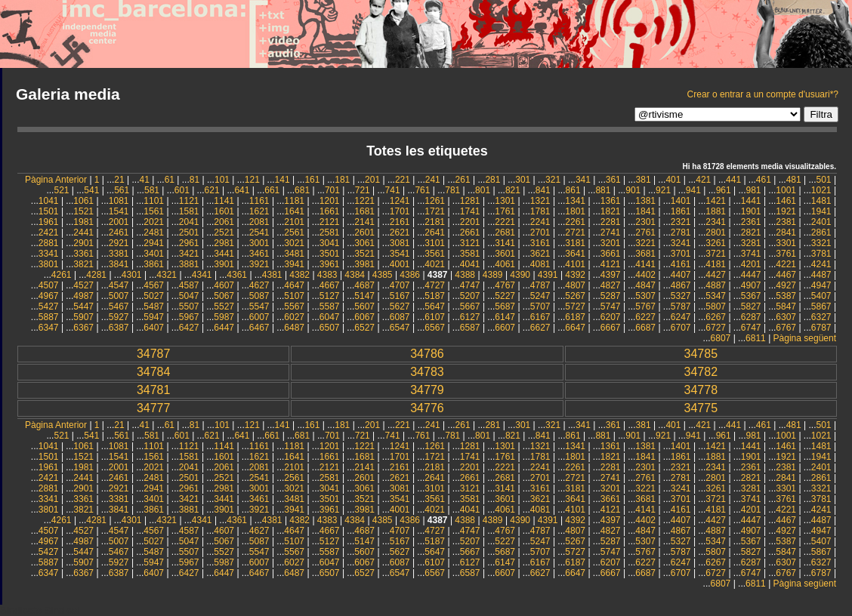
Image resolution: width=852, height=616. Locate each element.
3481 (294, 254)
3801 (49, 264)
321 (553, 180)
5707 (540, 306)
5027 (154, 296)
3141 (505, 243)
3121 (470, 243)
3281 (751, 243)
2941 (154, 243)
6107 (435, 317)
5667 (470, 306)
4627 (259, 285)
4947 (821, 285)
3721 (716, 254)
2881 (49, 243)
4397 (611, 275)
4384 (355, 275)
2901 (83, 243)
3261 (716, 243)
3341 (49, 254)
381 (644, 180)
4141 (645, 264)
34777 (154, 408)
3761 (786, 254)
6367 (83, 328)
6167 (540, 317)
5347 (716, 296)
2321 (681, 222)
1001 (786, 190)
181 (342, 180)
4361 (237, 275)
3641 (575, 254)
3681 (645, 254)
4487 (821, 275)
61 (170, 180)
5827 (751, 306)
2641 (435, 233)
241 (433, 180)
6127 (470, 317)
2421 (49, 233)
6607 (505, 328)
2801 (716, 233)
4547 (119, 285)
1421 (716, 201)
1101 (154, 201)
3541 (400, 254)
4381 (272, 275)
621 (212, 190)
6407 (154, 328)
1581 (189, 211)
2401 (821, 222)
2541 (259, 233)
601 (182, 190)
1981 (83, 222)
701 (332, 190)
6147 (505, 317)
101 (222, 180)
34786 (427, 354)
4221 (786, 264)
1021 (821, 190)
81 (194, 180)
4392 (575, 275)
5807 (716, 306)
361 (613, 180)
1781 (540, 211)
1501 (49, 211)
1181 (294, 201)
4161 (681, 264)
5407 (821, 296)
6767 (786, 328)
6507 (330, 328)
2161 (400, 222)
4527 (83, 285)
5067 (224, 296)
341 (583, 180)
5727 (575, 306)
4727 (435, 285)
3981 (364, 264)
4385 (383, 275)
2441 (83, 233)
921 (663, 190)
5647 (435, 306)
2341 (716, 222)
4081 (540, 264)
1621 (259, 211)
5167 (400, 296)
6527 (364, 328)
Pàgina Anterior (56, 180)
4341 (202, 275)
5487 (154, 306)
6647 (575, 328)
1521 (83, 211)
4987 (83, 296)
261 (463, 180)
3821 (83, 264)
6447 (224, 328)
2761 (645, 233)
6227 (645, 317)
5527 (224, 306)
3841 (119, 264)
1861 (681, 211)
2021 (154, 222)
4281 (96, 275)
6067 (364, 317)
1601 (224, 211)
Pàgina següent (805, 338)
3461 (259, 254)
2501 (189, 233)
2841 (786, 233)
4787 (540, 285)
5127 (330, 296)
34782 (701, 372)
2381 (786, 222)
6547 (400, 328)
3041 (330, 243)
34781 (154, 390)
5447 (83, 306)
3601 (505, 254)
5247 (540, 296)
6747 (751, 328)
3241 (681, 243)
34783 (427, 372)
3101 (435, 243)
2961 (189, 243)
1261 (435, 201)
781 (452, 190)
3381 (119, 254)
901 (633, 190)
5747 (611, 306)
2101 (294, 222)
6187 (575, 317)
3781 (821, 254)
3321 (821, 243)
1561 (154, 211)
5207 (470, 296)
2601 (364, 233)
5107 (294, 296)
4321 (167, 275)
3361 (83, 254)
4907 (751, 285)
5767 (645, 306)
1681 (364, 211)
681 (302, 190)
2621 (400, 233)
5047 (189, 296)
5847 (786, 306)
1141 (224, 201)
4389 (493, 275)
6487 (294, 328)
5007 (119, 296)
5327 (681, 296)
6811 (756, 338)
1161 (259, 201)
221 (403, 180)
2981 (224, 243)
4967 (49, 296)
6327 (821, 317)
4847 (645, 285)
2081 (259, 222)
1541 (119, 211)
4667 (330, 285)
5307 (645, 296)
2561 (294, 233)
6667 (611, 328)
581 (152, 190)
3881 (189, 264)
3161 (540, 243)
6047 (330, 317)
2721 (575, 233)
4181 (716, 264)
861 (573, 190)
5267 (575, 296)
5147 (364, 296)
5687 (505, 306)
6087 (400, 317)
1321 (540, 201)
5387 (786, 296)
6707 (681, 328)
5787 (681, 306)
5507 (189, 306)
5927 (119, 317)
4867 (681, 285)
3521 (364, 254)
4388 (465, 275)
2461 (119, 233)
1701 (400, 211)
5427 (49, 306)
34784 (154, 372)
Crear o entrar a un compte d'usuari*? (763, 94)
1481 (821, 201)
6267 (716, 317)
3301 (786, 243)
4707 (400, 285)
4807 (575, 285)
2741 (611, 233)
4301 (132, 275)
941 (693, 190)
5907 (83, 317)
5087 (259, 296)
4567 (154, 285)
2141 (364, 222)
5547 (259, 306)
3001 (259, 243)
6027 (294, 317)
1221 (364, 201)
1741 (470, 211)
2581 (330, 233)
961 (724, 190)
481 (794, 180)
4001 (400, 264)
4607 (224, 285)
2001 (119, 222)
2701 (540, 233)
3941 (294, 264)
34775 (701, 408)
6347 (49, 328)
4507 (49, 285)
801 (483, 190)
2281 (611, 222)
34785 (701, 354)
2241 (540, 222)
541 (91, 190)
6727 (716, 328)
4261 (62, 275)
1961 (49, 222)
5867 (821, 306)
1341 (575, 201)
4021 (435, 264)
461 (764, 180)
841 (543, 190)
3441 (224, 254)
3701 (681, 254)
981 (754, 190)
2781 (681, 233)
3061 (364, 243)
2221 (505, 222)
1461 (786, 201)
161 (312, 180)
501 (824, 180)
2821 (751, 233)
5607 (364, 306)
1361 (611, 201)
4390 (520, 275)
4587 (189, 285)
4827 (611, 285)
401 (673, 180)
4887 (716, 285)
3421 (189, 254)
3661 (611, 254)
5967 (189, 317)
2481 (154, 233)
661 (272, 190)
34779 (427, 390)
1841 (645, 211)
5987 (224, 317)
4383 (327, 275)
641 (242, 190)
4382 (299, 275)
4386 (410, 275)
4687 (364, 285)
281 (492, 180)
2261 (575, 222)
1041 (49, 201)
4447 (751, 275)
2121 (330, 222)
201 (372, 180)
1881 (716, 211)
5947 (154, 317)
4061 (505, 264)
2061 (224, 222)
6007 (259, 317)
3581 (470, 254)
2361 (751, 222)
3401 (154, 254)
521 (61, 190)
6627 (540, 328)
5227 (505, 296)
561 (122, 190)
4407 (681, 275)
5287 (611, 296)
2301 (645, 222)
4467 (786, 275)
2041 (189, 222)
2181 (435, 222)
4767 (505, 285)
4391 (548, 275)
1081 (119, 201)
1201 (330, 201)
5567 (294, 306)
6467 (259, 328)
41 (144, 180)
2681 (505, 233)
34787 (154, 354)
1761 (505, 211)
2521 (224, 233)
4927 (786, 285)
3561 (435, 254)
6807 (721, 338)
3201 (611, 243)
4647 (294, 285)
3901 (224, 264)
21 (119, 180)
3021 (294, 243)
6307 (786, 317)
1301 (505, 201)
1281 (470, 201)
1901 (751, 211)
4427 (716, 275)
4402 (645, 275)
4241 (821, 264)
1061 (83, 201)
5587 (330, 306)
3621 (540, 254)
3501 (330, 254)
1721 (435, 211)
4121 (611, 264)
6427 (189, 328)
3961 (330, 264)
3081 (400, 243)
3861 (154, 264)
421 (703, 180)
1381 (645, 201)
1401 (681, 201)
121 (252, 180)
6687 (645, 328)
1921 (786, 211)
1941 (821, 211)
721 (363, 190)
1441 (751, 201)
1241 (400, 201)
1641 (294, 211)
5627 (400, 306)
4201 (751, 264)
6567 (435, 328)
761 (422, 190)
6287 (751, 317)
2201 (470, 222)
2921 (119, 243)
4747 (470, 285)
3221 (645, 243)
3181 (575, 243)
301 (523, 180)
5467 (119, 306)
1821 (611, 211)
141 (282, 180)
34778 (701, 390)
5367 (751, 296)
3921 (259, 264)
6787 (821, 328)
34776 (427, 408)
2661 (470, 233)
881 (603, 190)
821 (513, 190)
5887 (49, 317)
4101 (575, 264)
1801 (575, 211)
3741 (751, 254)
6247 (681, 317)
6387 (119, 328)
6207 (611, 317)
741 (393, 190)
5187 (435, 296)
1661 (330, 211)
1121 (189, 201)
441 (733, 180)
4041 (470, 264)
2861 (821, 233)
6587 (470, 328)
